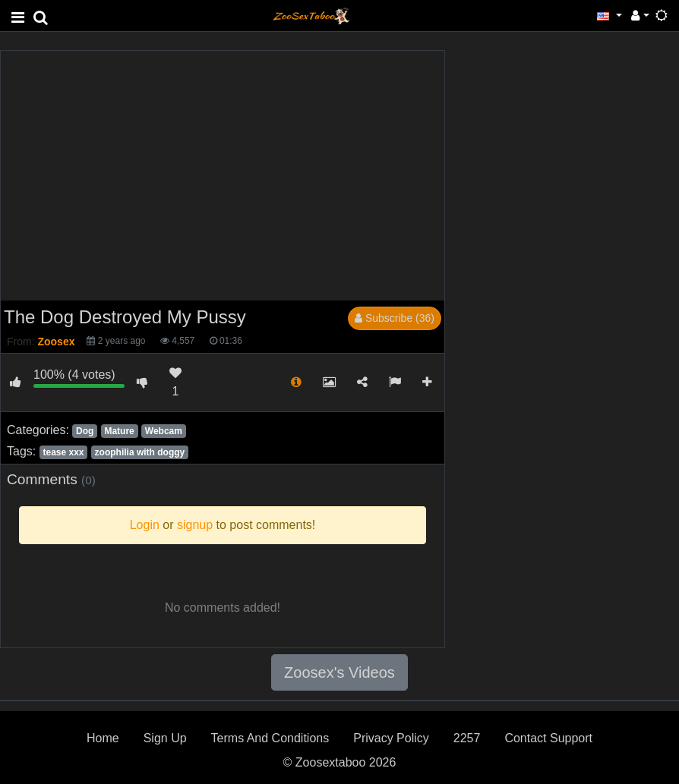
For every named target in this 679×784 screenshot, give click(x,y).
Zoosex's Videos (339, 672)
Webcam (164, 431)
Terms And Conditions (270, 738)
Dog (85, 431)
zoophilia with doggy (140, 452)
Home (103, 738)
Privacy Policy (391, 738)
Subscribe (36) (395, 318)
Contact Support (548, 738)
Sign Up (165, 738)
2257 (467, 738)
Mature (119, 431)
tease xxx (63, 452)
